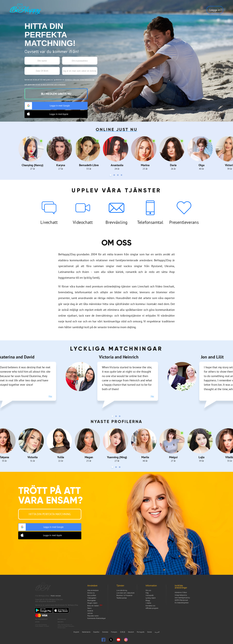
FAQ (147, 593)
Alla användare (93, 590)
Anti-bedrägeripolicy (182, 598)
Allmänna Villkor (181, 593)
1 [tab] (111, 176)
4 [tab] (122, 176)
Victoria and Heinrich (119, 357)
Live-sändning (122, 590)
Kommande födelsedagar (97, 618)
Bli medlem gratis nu (56, 94)
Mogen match (92, 603)
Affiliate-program (152, 608)
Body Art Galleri (93, 606)
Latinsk (90, 613)
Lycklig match (151, 598)
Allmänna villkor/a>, (72, 80)
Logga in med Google (47, 106)
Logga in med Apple (47, 114)
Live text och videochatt (125, 593)
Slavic (90, 608)
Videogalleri (92, 598)
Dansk (150, 632)
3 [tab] (118, 176)
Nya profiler (92, 595)
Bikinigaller (92, 601)
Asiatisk (90, 611)
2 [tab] (115, 176)
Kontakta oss (150, 606)
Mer (50, 396)
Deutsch (131, 632)
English (77, 632)
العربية (157, 632)
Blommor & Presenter (125, 595)
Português (141, 632)
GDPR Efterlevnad (181, 600)
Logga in (215, 10)
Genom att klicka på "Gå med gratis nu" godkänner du (60, 82)
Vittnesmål (150, 595)
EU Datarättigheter (182, 603)
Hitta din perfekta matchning (50, 514)
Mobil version (56, 596)
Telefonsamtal (122, 598)
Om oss (148, 590)
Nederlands (86, 632)
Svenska (105, 632)
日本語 (123, 632)
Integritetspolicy (181, 595)
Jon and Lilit (212, 357)
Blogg (148, 601)
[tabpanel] (32, 153)
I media (148, 603)
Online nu (91, 593)
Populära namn (93, 616)
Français (114, 632)
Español (97, 632)
